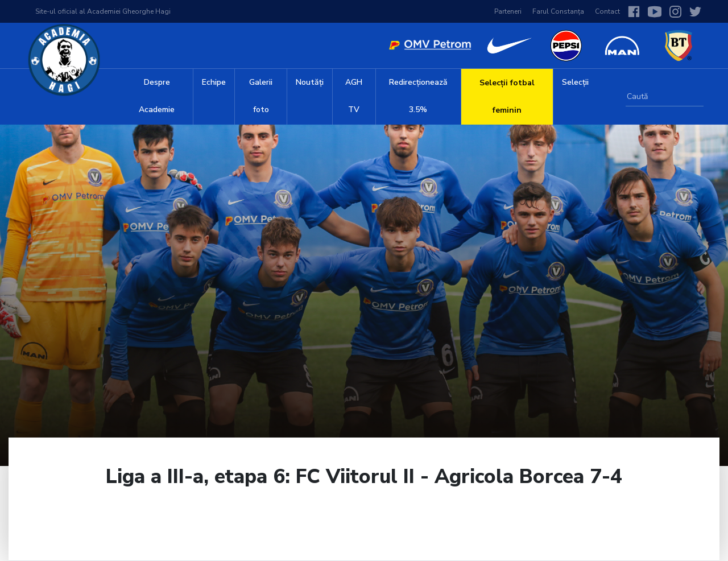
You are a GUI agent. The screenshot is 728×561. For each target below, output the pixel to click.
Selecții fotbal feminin (507, 96)
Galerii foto (261, 96)
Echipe (214, 82)
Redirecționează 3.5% (418, 96)
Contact (607, 11)
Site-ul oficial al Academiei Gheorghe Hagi (103, 11)
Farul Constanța (558, 11)
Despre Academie (157, 96)
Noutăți (310, 82)
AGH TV (354, 96)
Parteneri (508, 11)
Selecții (575, 82)
